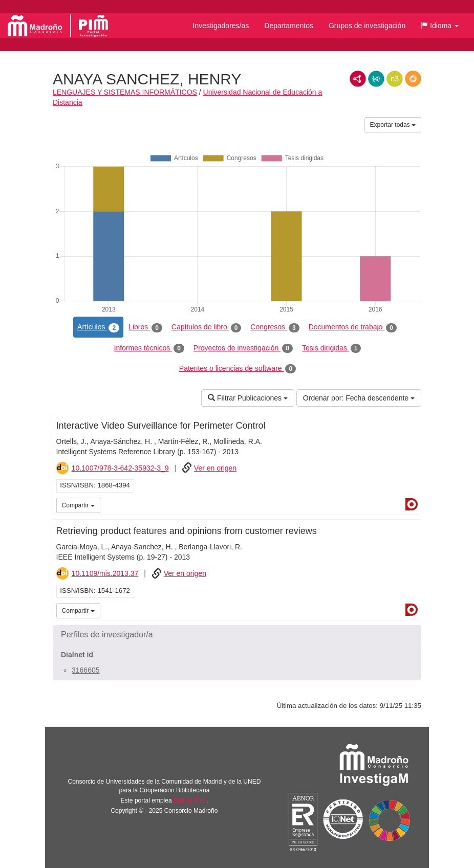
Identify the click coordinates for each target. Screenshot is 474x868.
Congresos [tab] (275, 327)
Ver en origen (215, 468)
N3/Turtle (395, 79)
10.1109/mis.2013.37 (105, 573)
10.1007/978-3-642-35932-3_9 (120, 468)
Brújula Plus (190, 800)
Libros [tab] (145, 327)
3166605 (86, 670)
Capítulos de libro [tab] (207, 327)
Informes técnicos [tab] (149, 348)
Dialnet (412, 504)
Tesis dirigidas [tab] (332, 348)
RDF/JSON (413, 79)
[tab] (237, 635)
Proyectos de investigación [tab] (243, 348)
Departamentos (289, 26)
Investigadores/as (221, 26)
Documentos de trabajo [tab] (353, 327)
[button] (440, 26)
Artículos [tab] (98, 327)
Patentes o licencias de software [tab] (238, 369)
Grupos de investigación (367, 26)
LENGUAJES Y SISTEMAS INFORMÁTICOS (125, 92)
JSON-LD (376, 79)
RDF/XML (358, 79)
